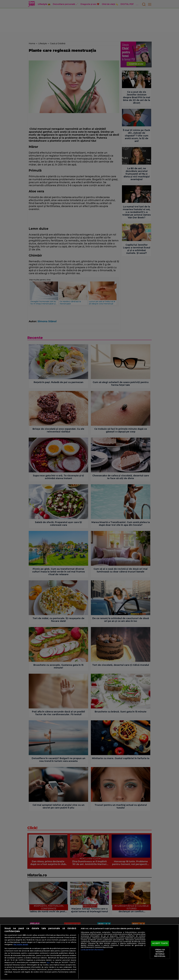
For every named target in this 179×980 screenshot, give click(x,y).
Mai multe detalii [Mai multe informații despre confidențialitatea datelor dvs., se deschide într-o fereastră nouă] (21, 944)
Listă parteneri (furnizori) (92, 950)
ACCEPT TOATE (160, 943)
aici (48, 962)
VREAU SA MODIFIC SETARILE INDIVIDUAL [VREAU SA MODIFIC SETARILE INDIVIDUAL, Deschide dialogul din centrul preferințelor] (160, 953)
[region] (89, 952)
